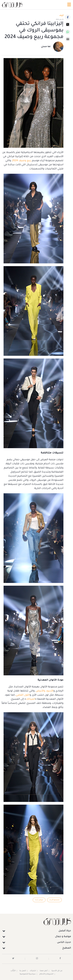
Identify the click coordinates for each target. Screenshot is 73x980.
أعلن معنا (44, 971)
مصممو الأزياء (54, 900)
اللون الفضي (23, 695)
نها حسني (46, 47)
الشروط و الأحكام (46, 974)
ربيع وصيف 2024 (22, 161)
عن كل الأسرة (57, 971)
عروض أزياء (39, 900)
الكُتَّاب (13, 971)
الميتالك (31, 699)
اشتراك (33, 971)
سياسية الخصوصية (28, 974)
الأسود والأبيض (45, 691)
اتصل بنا (23, 971)
